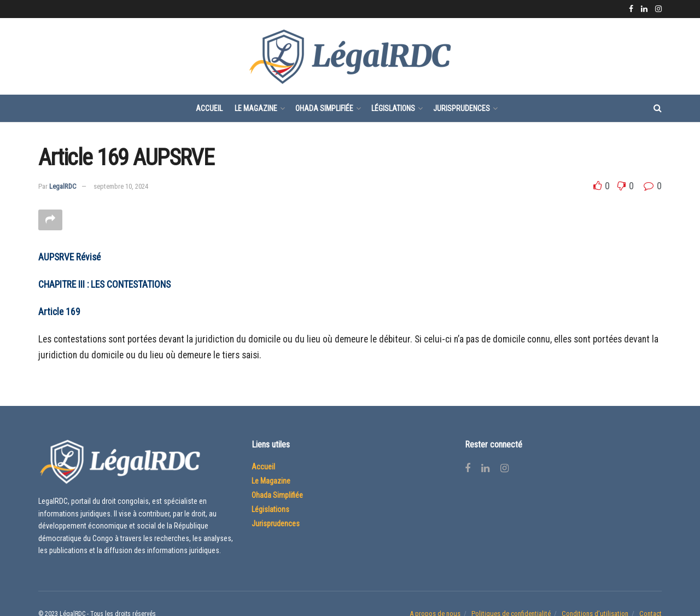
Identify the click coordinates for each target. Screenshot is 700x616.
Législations (393, 108)
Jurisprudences (462, 108)
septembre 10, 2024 (121, 186)
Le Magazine (256, 108)
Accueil (209, 108)
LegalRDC (63, 186)
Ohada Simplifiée (324, 108)
